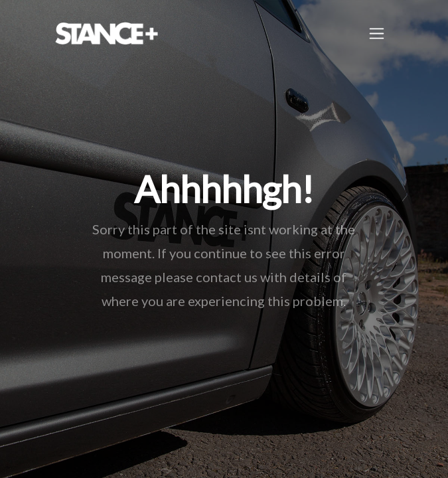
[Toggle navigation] (377, 34)
